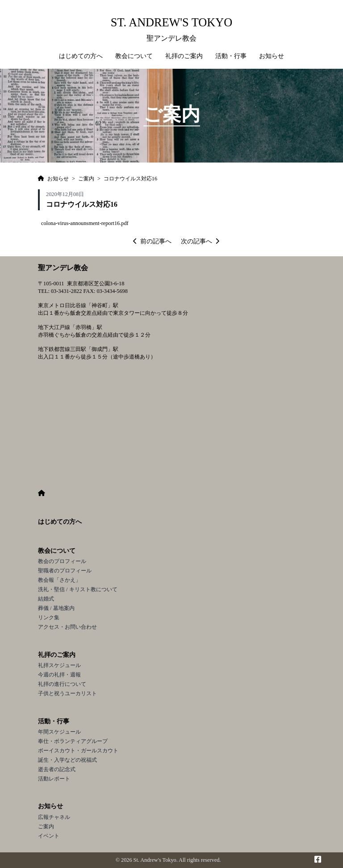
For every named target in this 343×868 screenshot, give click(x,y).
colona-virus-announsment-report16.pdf (85, 223)
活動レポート (54, 779)
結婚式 (46, 599)
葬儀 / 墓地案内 (56, 608)
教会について (57, 551)
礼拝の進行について (62, 684)
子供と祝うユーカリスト (67, 693)
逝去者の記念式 (57, 769)
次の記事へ (200, 241)
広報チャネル (54, 817)
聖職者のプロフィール (65, 571)
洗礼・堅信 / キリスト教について (78, 589)
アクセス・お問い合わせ (67, 627)
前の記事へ (152, 241)
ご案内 (46, 826)
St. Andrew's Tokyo (171, 23)
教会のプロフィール (62, 561)
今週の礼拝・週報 (59, 675)
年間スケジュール (59, 732)
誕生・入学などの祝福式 (67, 760)
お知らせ (50, 806)
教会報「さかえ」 (59, 580)
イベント (49, 836)
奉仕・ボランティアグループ (73, 741)
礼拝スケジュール (59, 665)
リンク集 (49, 618)
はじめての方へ (81, 56)
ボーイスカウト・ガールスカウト (78, 751)
